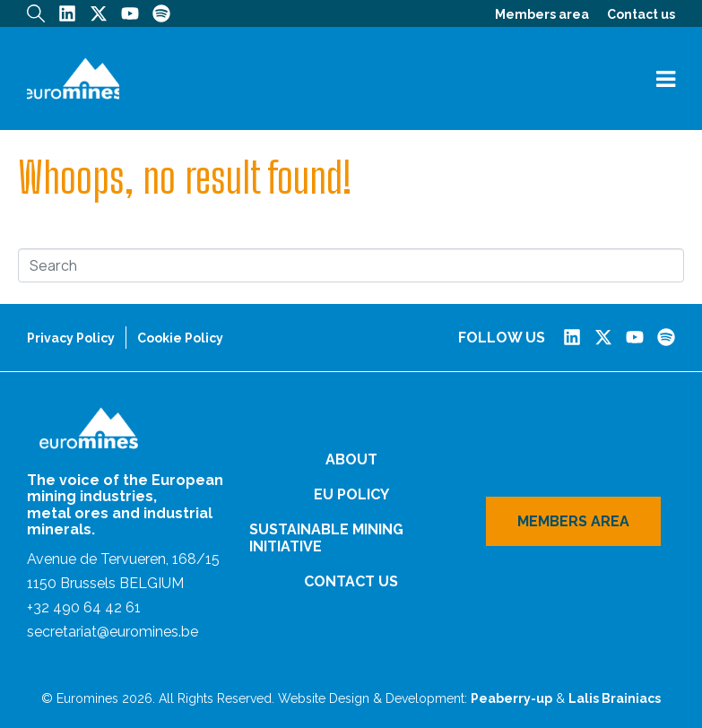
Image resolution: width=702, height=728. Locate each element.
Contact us (641, 14)
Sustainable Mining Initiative (326, 538)
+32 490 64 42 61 (84, 607)
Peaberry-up (511, 698)
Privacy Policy (71, 338)
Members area (542, 14)
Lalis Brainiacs (615, 698)
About (351, 459)
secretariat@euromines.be (113, 632)
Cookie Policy (180, 338)
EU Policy (351, 494)
